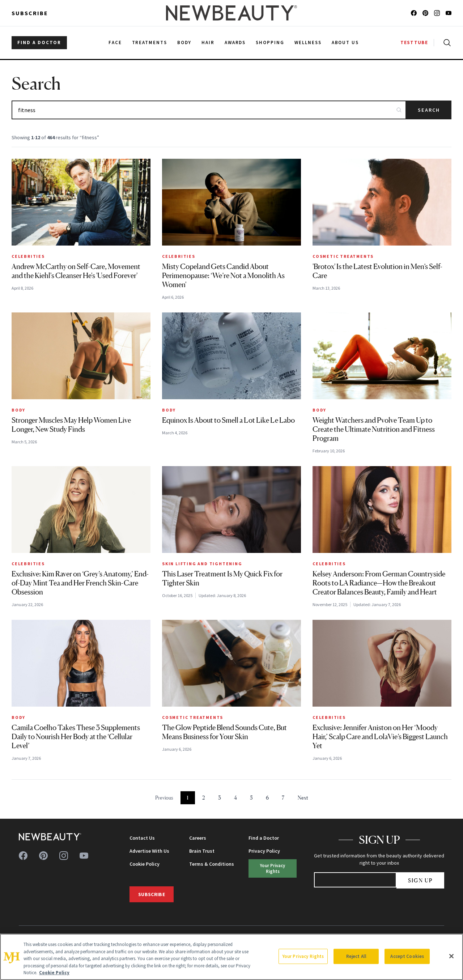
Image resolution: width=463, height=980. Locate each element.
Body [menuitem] (184, 42)
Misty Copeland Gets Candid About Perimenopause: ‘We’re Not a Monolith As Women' (223, 276)
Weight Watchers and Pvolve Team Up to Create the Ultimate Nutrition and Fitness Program (374, 429)
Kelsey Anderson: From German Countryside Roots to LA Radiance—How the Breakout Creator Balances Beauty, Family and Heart (379, 583)
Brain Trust (202, 851)
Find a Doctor (264, 838)
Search (429, 110)
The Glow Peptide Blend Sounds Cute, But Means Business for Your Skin (224, 732)
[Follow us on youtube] (449, 13)
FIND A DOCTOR (39, 42)
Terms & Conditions (212, 864)
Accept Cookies (407, 956)
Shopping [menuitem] (270, 42)
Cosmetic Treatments (343, 256)
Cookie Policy (145, 864)
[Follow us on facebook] (414, 13)
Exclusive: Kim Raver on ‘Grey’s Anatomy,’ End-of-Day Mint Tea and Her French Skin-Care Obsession (80, 583)
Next (303, 798)
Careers (198, 838)
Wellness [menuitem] (308, 42)
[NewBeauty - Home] (231, 13)
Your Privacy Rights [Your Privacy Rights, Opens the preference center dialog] (303, 956)
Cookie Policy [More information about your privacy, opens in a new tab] (54, 973)
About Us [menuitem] (345, 42)
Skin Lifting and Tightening (202, 564)
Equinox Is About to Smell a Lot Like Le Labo (228, 420)
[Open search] (446, 43)
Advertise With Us (149, 851)
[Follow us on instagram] (437, 13)
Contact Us (142, 838)
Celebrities (28, 256)
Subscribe (30, 13)
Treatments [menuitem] (150, 42)
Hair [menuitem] (208, 42)
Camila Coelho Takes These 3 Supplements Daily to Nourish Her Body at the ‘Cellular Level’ (76, 737)
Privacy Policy (264, 851)
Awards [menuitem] (235, 42)
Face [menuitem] (115, 42)
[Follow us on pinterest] (425, 13)
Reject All (356, 956)
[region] (231, 957)
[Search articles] (209, 110)
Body (18, 410)
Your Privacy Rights (273, 868)
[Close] (451, 956)
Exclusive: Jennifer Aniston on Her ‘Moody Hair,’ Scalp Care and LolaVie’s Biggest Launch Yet (380, 737)
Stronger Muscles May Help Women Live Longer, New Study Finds (71, 425)
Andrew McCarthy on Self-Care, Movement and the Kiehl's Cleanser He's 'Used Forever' (76, 271)
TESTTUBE (414, 42)
